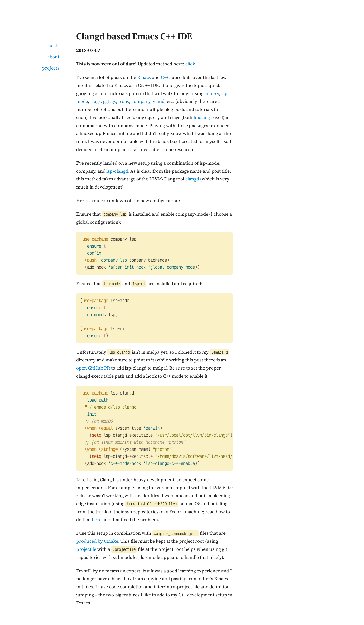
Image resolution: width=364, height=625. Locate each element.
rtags (95, 101)
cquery (212, 93)
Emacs (144, 77)
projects (51, 68)
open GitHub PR (93, 368)
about (53, 57)
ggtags (110, 101)
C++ (165, 77)
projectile (86, 549)
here (97, 520)
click (190, 64)
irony (124, 101)
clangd (192, 179)
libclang (202, 117)
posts (54, 46)
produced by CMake (97, 541)
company (141, 101)
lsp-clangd (117, 171)
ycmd (159, 101)
